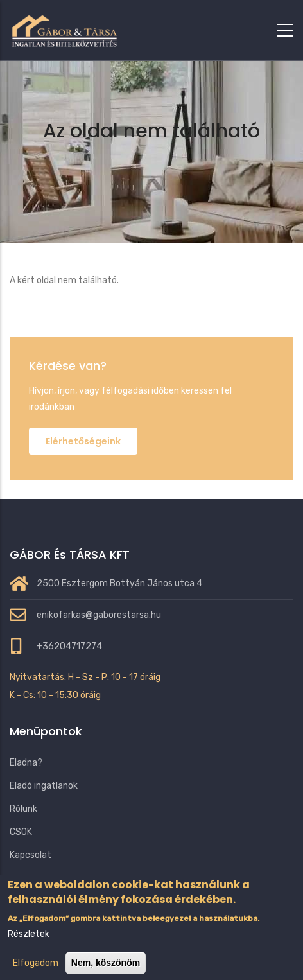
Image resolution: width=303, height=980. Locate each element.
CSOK (21, 832)
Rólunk (23, 809)
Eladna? (26, 763)
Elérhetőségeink (83, 441)
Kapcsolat (30, 855)
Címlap (100, 165)
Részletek (29, 946)
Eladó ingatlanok (44, 786)
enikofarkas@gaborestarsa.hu (99, 615)
